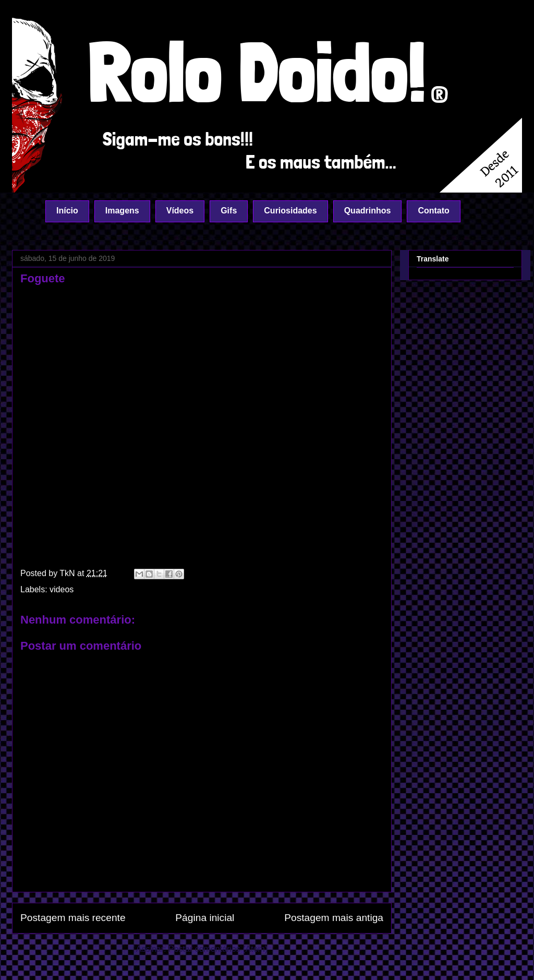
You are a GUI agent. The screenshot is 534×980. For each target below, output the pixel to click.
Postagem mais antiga (334, 918)
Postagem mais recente (73, 918)
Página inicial (205, 918)
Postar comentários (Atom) (218, 949)
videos (62, 589)
